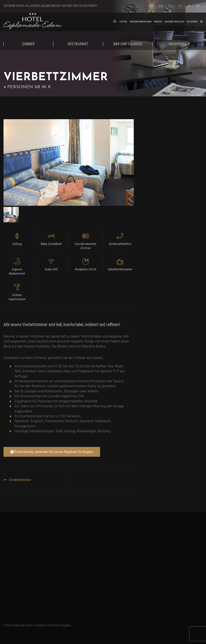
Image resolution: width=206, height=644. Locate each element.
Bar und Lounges (128, 44)
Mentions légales (60, 625)
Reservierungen (141, 22)
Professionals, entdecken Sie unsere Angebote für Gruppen (52, 452)
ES (170, 6)
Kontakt (192, 22)
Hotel (123, 22)
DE (180, 6)
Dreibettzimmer (20, 480)
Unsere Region (174, 22)
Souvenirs (177, 44)
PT (198, 6)
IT (189, 6)
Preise (158, 22)
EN (161, 6)
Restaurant (78, 44)
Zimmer (28, 44)
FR (151, 6)
